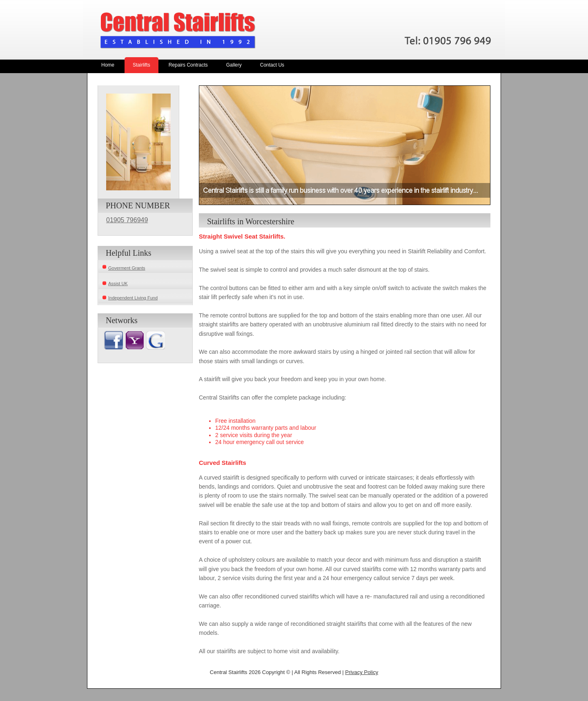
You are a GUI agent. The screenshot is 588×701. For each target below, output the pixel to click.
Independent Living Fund (133, 298)
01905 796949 (127, 220)
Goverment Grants (127, 268)
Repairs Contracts (188, 65)
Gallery (234, 65)
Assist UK (118, 284)
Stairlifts (141, 65)
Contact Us (272, 65)
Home (108, 65)
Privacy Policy (362, 672)
